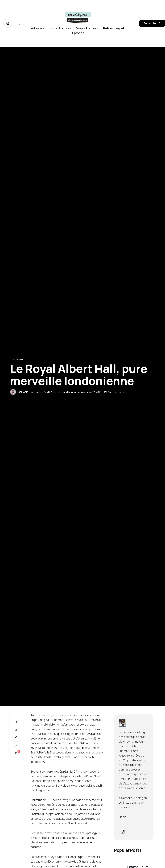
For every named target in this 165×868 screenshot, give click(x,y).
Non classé (16, 359)
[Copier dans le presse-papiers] (16, 746)
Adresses (38, 28)
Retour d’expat (114, 28)
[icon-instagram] (8, 23)
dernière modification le (66, 392)
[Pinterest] (16, 738)
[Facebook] (16, 722)
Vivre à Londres (87, 28)
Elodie (25, 392)
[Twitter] (16, 730)
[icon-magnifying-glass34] (18, 23)
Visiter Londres (60, 28)
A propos (78, 33)
